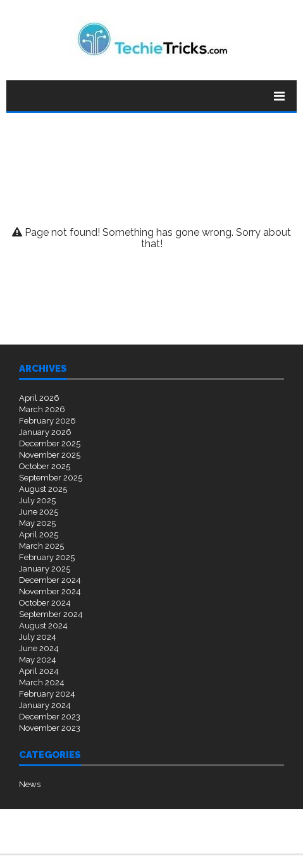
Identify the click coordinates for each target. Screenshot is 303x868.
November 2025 (50, 455)
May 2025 (37, 523)
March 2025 (41, 546)
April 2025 (39, 535)
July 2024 (38, 637)
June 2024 (39, 648)
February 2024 (47, 694)
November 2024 (50, 591)
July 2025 (37, 500)
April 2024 (39, 671)
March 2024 (42, 682)
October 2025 (45, 466)
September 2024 (51, 614)
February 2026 (47, 421)
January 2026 (45, 432)
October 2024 (45, 603)
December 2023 (50, 717)
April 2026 (39, 398)
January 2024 (45, 705)
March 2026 (42, 409)
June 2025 (39, 512)
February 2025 (47, 557)
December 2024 (50, 580)
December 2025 (50, 443)
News (30, 784)
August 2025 (43, 489)
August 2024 (43, 626)
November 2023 (50, 728)
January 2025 (45, 569)
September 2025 (51, 478)
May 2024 (38, 660)
